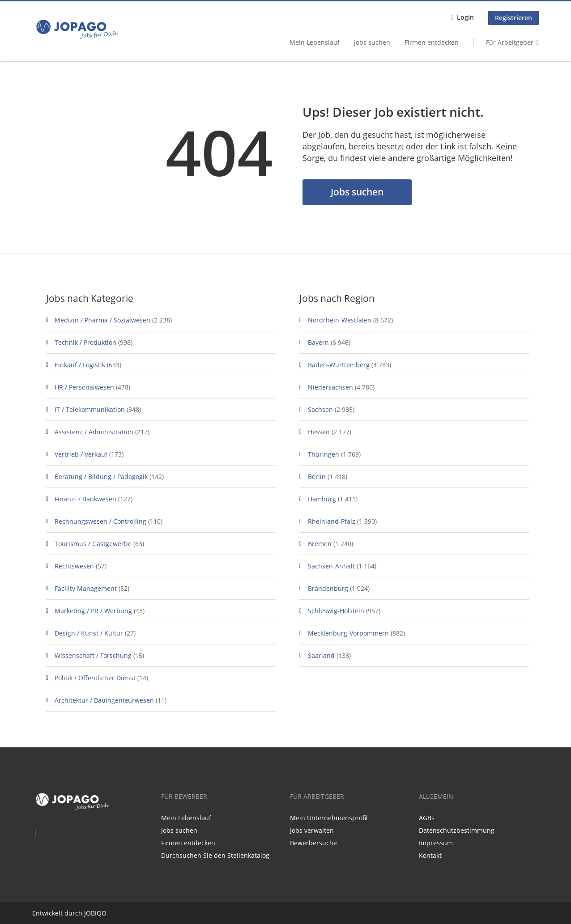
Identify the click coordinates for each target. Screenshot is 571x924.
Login (465, 17)
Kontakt (430, 855)
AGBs (427, 818)
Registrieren (513, 18)
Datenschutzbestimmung (457, 830)
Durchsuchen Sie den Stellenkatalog (215, 855)
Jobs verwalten (312, 830)
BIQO (99, 913)
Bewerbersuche (313, 843)
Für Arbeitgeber (510, 42)
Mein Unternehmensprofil (329, 818)
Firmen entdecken (432, 42)
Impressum (436, 843)
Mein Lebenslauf (315, 42)
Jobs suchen (372, 42)
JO (87, 913)
